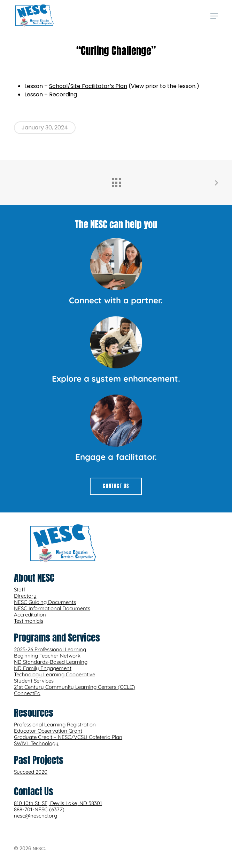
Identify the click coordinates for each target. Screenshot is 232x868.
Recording (63, 94)
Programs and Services (57, 638)
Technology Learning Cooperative (55, 674)
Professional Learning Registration (55, 724)
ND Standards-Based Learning (51, 662)
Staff (20, 590)
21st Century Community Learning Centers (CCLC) (75, 687)
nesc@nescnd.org (36, 816)
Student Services (34, 681)
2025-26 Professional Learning (50, 649)
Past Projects (39, 760)
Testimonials (29, 621)
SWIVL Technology (36, 743)
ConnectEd (27, 693)
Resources (34, 713)
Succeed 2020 (31, 772)
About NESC (34, 578)
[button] (214, 16)
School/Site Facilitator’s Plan (88, 86)
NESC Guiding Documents (45, 602)
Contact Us (34, 791)
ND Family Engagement (43, 668)
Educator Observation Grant (48, 731)
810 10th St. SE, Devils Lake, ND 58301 (58, 803)
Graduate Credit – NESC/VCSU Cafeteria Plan (68, 737)
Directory (25, 596)
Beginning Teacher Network (47, 656)
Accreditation (30, 615)
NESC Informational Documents (52, 608)
